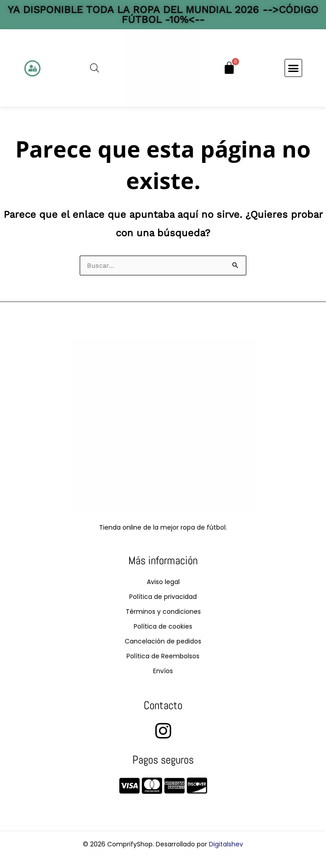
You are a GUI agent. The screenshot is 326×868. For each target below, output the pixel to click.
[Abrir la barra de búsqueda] (95, 68)
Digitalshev (226, 844)
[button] (294, 68)
